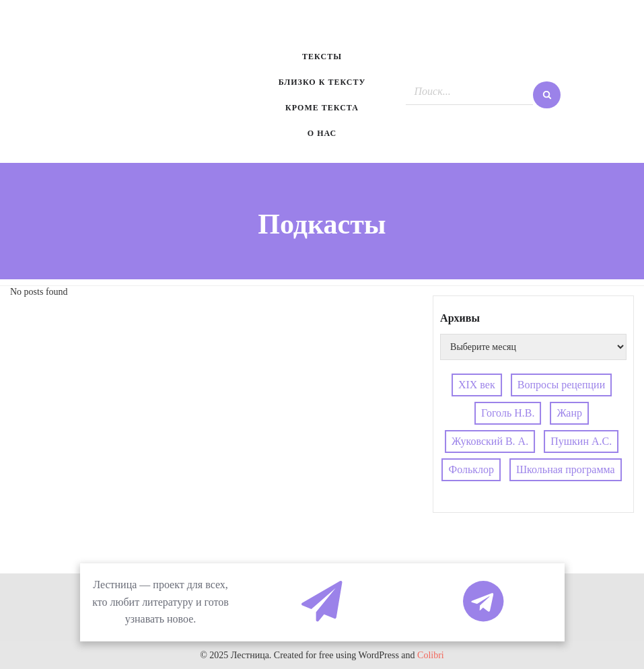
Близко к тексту (322, 82)
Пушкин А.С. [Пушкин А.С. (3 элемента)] (581, 441)
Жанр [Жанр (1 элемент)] (569, 413)
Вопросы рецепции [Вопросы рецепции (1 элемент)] (562, 385)
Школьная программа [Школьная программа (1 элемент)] (566, 469)
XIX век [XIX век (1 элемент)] (477, 385)
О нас (322, 133)
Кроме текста (322, 108)
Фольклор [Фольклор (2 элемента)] (471, 469)
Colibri (431, 655)
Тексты (322, 57)
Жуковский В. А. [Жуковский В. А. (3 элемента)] (490, 441)
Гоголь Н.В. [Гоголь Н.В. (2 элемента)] (508, 413)
